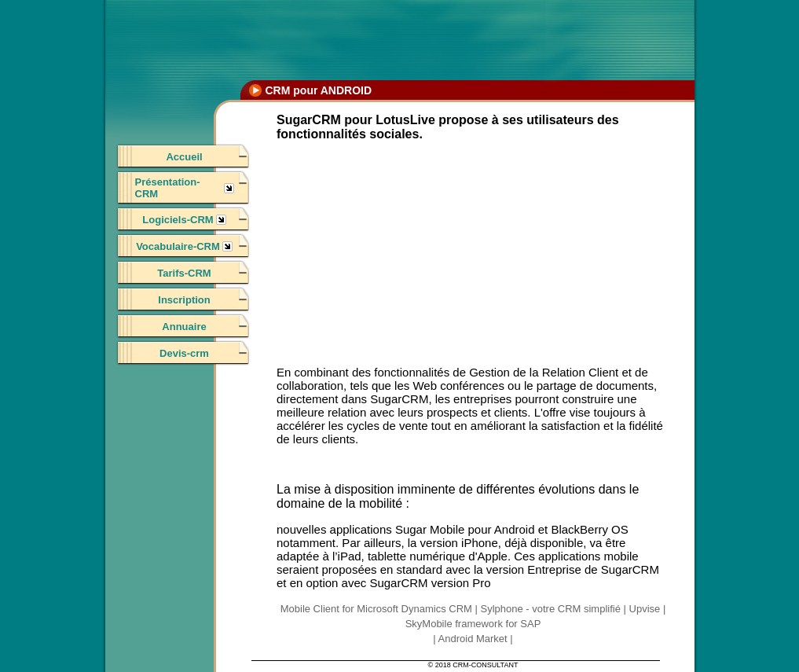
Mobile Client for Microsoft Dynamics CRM (376, 609)
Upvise (645, 609)
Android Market (473, 639)
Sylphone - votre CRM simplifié (550, 609)
